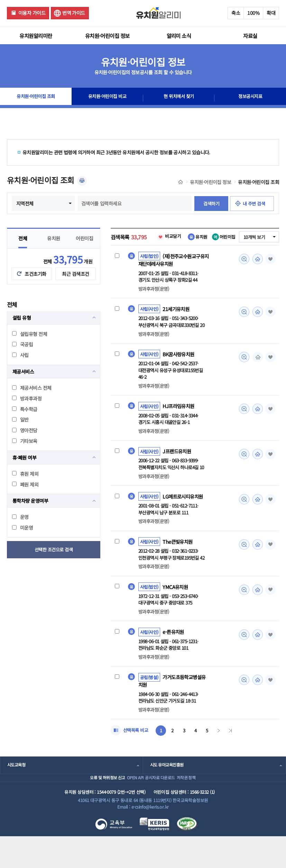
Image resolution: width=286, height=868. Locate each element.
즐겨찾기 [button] (269, 274)
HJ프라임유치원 (180, 424)
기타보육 (25, 456)
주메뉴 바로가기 (0, 0)
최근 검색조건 (75, 289)
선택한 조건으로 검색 (54, 565)
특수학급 (25, 424)
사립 (20, 370)
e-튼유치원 (174, 652)
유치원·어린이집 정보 (107, 36)
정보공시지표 (250, 98)
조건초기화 (35, 289)
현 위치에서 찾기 (179, 98)
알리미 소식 (179, 36)
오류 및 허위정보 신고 (88, 805)
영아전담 (25, 445)
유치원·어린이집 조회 (36, 98)
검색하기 (120, 219)
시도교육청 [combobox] (17, 787)
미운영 (22, 543)
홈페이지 (256, 274)
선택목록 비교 (137, 752)
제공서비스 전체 (32, 403)
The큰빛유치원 (179, 561)
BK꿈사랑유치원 (180, 371)
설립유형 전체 (30, 349)
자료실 (250, 36)
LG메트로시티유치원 (184, 515)
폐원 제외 (25, 500)
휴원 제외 (25, 489)
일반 (20, 435)
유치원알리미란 (36, 36)
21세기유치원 (177, 325)
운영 (20, 532)
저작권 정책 (199, 805)
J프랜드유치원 (178, 469)
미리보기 (242, 274)
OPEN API (126, 805)
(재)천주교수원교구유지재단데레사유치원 (173, 276)
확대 (271, 13)
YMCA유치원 (176, 607)
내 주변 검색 (165, 219)
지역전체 (66, 203)
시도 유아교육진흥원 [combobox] (168, 787)
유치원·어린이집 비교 (107, 98)
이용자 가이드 (32, 13)
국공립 (22, 359)
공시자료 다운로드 (162, 805)
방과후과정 (27, 414)
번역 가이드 (74, 13)
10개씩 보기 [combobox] (253, 252)
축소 (236, 13)
